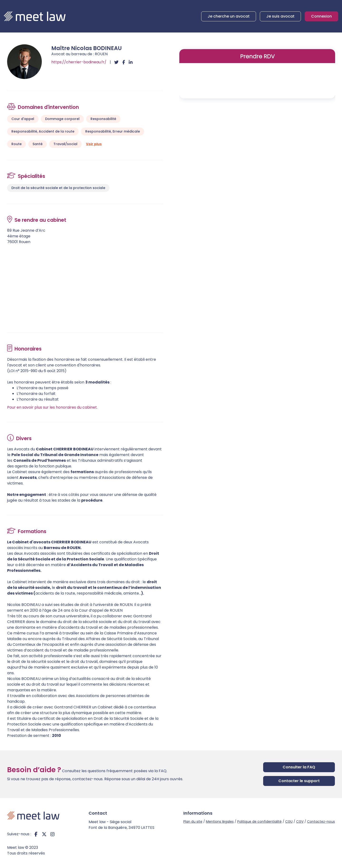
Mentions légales (220, 822)
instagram (52, 834)
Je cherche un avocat (229, 16)
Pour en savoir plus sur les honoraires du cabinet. (52, 407)
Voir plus (94, 144)
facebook (36, 834)
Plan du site (193, 822)
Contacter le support (299, 781)
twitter (44, 834)
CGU (289, 822)
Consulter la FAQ (299, 767)
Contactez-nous (321, 822)
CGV (300, 822)
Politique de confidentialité (259, 822)
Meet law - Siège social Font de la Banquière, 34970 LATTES (121, 825)
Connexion (321, 16)
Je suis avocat (280, 16)
